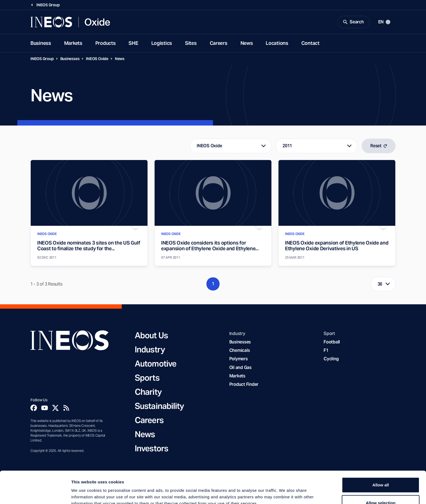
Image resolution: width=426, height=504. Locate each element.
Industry (150, 349)
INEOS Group (42, 59)
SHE (133, 43)
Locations (277, 43)
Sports (147, 378)
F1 (326, 350)
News (247, 43)
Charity (148, 392)
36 (380, 284)
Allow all (381, 455)
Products (106, 43)
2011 (287, 146)
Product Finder (244, 384)
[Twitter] (55, 408)
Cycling (331, 359)
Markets (73, 43)
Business (41, 43)
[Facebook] (34, 408)
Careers (219, 43)
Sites (191, 43)
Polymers (239, 359)
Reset (379, 146)
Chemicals (240, 350)
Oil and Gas (240, 367)
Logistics (162, 43)
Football (332, 342)
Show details (285, 493)
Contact (310, 43)
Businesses (70, 59)
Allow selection (380, 473)
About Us (151, 335)
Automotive (156, 364)
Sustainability (159, 406)
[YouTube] (45, 408)
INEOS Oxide (97, 59)
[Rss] (66, 408)
